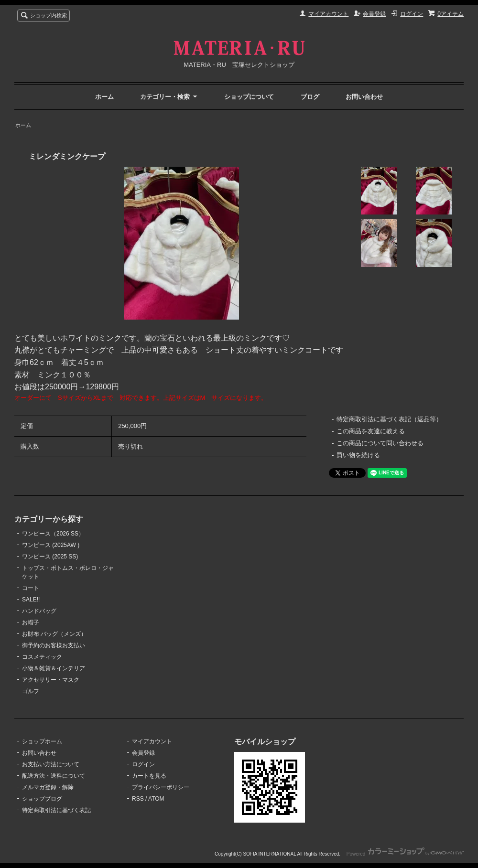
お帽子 (31, 622)
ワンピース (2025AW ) (51, 545)
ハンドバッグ (39, 611)
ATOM (156, 799)
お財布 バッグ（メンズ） (54, 634)
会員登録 (374, 14)
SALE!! (31, 600)
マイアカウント (328, 14)
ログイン (412, 14)
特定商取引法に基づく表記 (56, 810)
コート (31, 588)
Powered (405, 854)
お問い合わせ (364, 97)
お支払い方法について (51, 764)
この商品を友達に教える (371, 431)
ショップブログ (42, 799)
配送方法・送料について (54, 776)
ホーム (104, 97)
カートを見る (149, 776)
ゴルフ (31, 691)
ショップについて (249, 97)
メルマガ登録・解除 (48, 787)
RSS (138, 799)
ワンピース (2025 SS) (50, 557)
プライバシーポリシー (161, 787)
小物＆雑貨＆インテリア (54, 668)
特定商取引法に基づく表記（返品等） (389, 419)
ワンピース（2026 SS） (53, 534)
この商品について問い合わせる (380, 443)
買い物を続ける (358, 455)
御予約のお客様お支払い (54, 645)
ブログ (310, 97)
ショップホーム (42, 741)
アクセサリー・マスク (51, 680)
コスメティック (42, 657)
